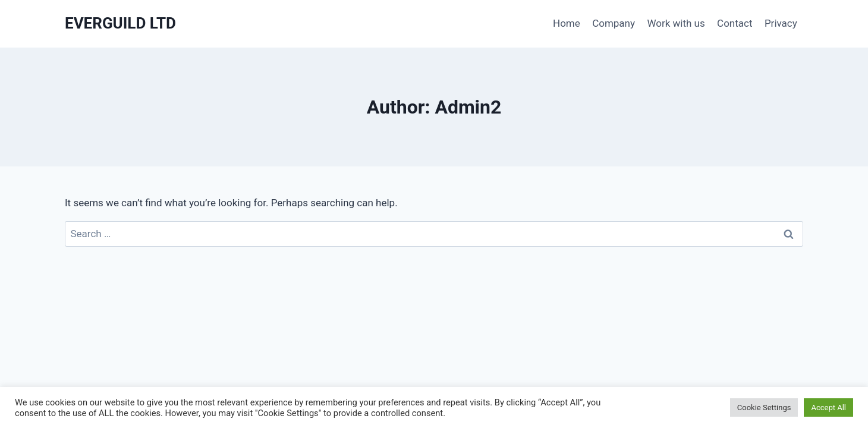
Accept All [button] (828, 407)
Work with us (676, 23)
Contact (735, 23)
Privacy (781, 23)
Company (614, 23)
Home (567, 23)
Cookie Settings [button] (764, 407)
